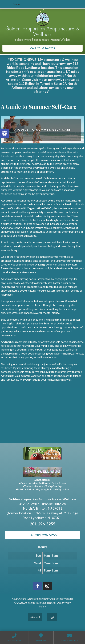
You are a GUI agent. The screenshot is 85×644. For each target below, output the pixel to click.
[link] (5, 133)
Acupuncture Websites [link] (24, 599)
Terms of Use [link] (54, 603)
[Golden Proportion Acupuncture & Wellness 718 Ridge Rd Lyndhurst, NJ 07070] (42, 417)
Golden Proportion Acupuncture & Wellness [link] (42, 32)
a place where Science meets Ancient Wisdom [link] (43, 40)
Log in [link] (52, 617)
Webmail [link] (35, 617)
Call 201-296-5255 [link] (43, 535)
